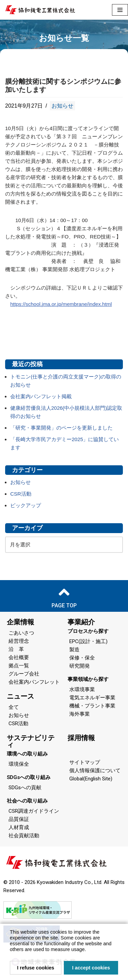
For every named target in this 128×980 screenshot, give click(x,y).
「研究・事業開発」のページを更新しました (61, 428)
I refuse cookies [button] (36, 968)
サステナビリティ (31, 741)
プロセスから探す (88, 631)
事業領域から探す (88, 679)
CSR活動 (21, 494)
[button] (88, 950)
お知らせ (62, 106)
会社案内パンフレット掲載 (41, 396)
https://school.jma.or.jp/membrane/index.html (61, 304)
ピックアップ (26, 505)
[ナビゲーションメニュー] (120, 10)
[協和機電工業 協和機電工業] (40, 10)
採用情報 (81, 738)
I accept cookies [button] (91, 968)
